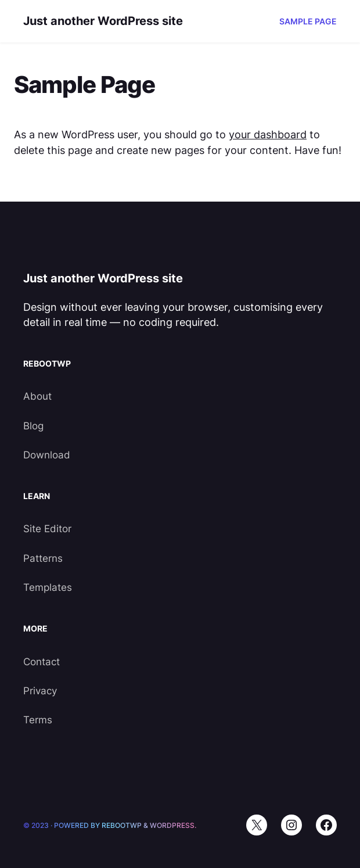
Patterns (43, 558)
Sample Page (308, 21)
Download (47, 455)
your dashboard (268, 134)
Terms (38, 720)
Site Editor (47, 529)
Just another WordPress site (103, 21)
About (37, 396)
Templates (48, 587)
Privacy (40, 691)
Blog (33, 426)
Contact (42, 662)
